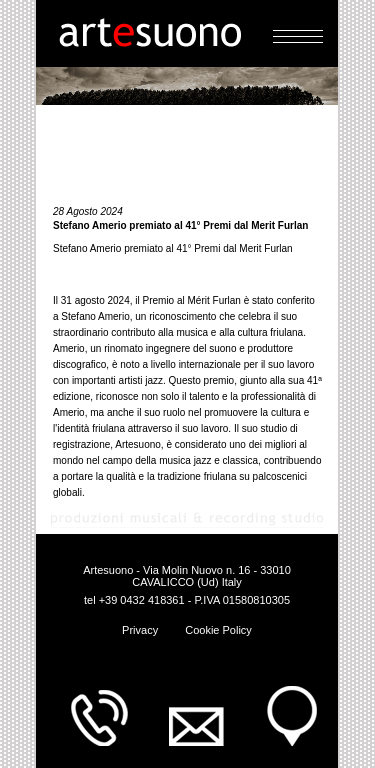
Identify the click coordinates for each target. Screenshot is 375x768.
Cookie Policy (218, 630)
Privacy (140, 630)
